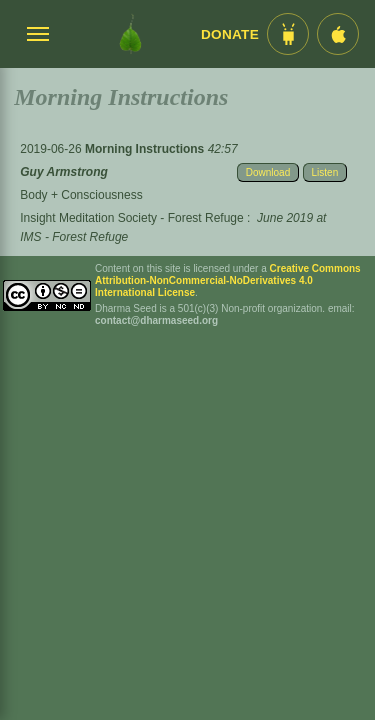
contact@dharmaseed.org (156, 320)
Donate (230, 34)
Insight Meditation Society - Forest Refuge (131, 218)
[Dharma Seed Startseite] (130, 34)
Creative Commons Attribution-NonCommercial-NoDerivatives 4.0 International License (228, 280)
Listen (325, 172)
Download (268, 172)
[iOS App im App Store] (338, 34)
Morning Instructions (146, 149)
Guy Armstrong (64, 172)
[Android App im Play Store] (288, 34)
